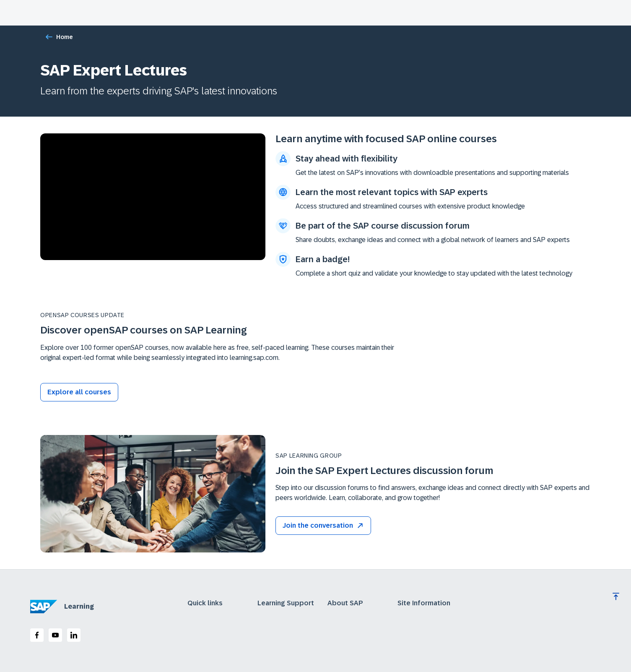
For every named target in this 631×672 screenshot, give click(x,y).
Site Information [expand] (424, 603)
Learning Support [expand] (286, 603)
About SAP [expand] (345, 603)
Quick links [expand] (205, 603)
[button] (323, 526)
